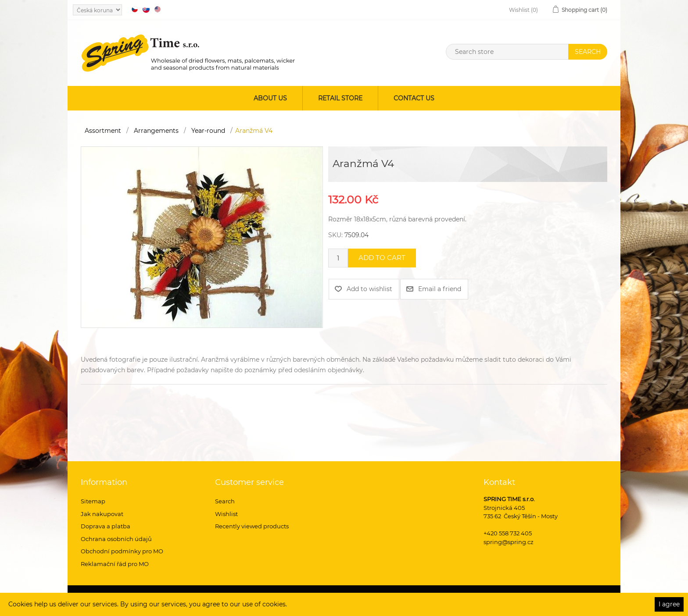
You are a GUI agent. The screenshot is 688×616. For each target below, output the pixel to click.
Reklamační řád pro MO (115, 564)
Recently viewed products (252, 526)
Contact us (414, 98)
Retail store (340, 98)
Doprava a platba (106, 526)
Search (225, 501)
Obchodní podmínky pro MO (122, 551)
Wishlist (226, 514)
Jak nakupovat (102, 514)
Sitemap (93, 501)
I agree (669, 604)
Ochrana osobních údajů (116, 539)
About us (270, 98)
